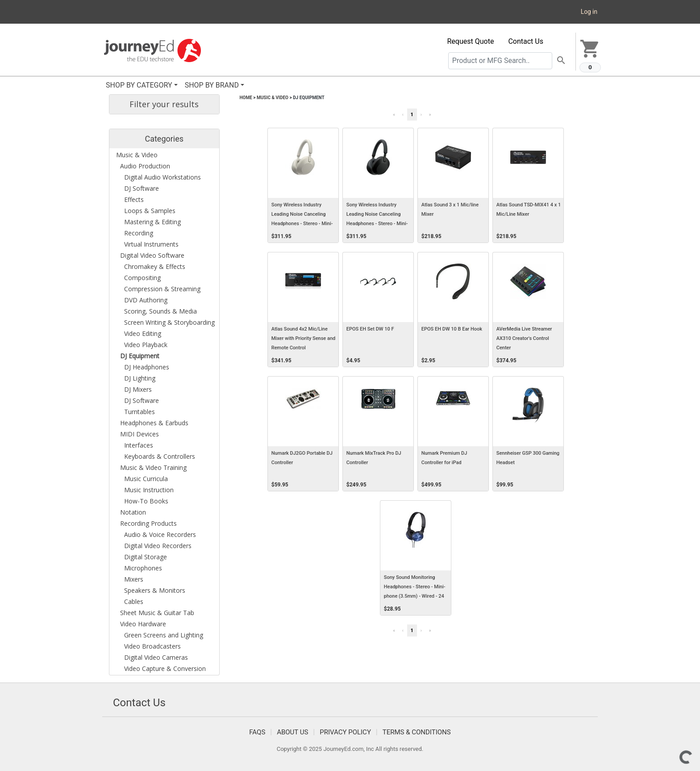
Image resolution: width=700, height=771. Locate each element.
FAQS (257, 732)
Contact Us (526, 41)
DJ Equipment (309, 98)
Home (246, 98)
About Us (292, 732)
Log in (589, 12)
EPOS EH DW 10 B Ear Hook (452, 329)
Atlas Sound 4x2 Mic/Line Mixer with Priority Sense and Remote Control (303, 338)
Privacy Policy (345, 732)
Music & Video (273, 98)
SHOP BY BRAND (212, 85)
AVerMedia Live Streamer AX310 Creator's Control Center (524, 338)
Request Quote (471, 41)
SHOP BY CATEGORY (139, 85)
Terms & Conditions (417, 732)
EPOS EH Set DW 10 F (370, 329)
